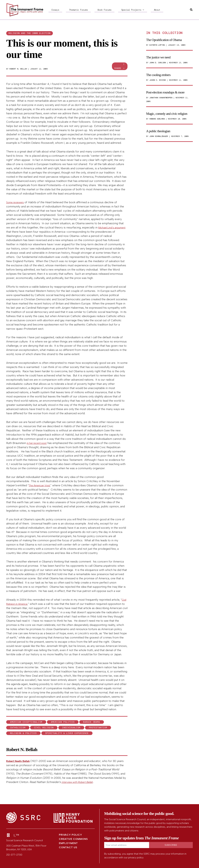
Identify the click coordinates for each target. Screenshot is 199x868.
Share (120, 66)
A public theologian (158, 131)
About (129, 10)
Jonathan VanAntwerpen (161, 98)
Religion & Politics (23, 733)
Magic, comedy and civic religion (167, 114)
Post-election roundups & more (165, 92)
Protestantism (98, 728)
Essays (52, 10)
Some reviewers (16, 202)
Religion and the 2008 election (30, 33)
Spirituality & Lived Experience (67, 733)
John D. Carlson (158, 63)
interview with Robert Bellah (79, 782)
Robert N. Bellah (18, 69)
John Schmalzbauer (159, 136)
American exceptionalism (26, 722)
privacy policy (136, 857)
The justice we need (158, 57)
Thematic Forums (69, 10)
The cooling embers (158, 75)
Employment (68, 843)
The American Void (41, 485)
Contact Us (68, 847)
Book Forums (89, 10)
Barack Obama (92, 722)
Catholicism (18, 728)
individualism (71, 728)
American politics (63, 722)
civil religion (44, 728)
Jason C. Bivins (158, 80)
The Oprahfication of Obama (164, 40)
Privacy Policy (71, 835)
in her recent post (38, 443)
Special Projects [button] (111, 10)
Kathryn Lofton (157, 45)
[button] (121, 10)
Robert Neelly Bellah (19, 761)
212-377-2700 (14, 855)
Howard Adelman (157, 119)
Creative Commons (73, 839)
